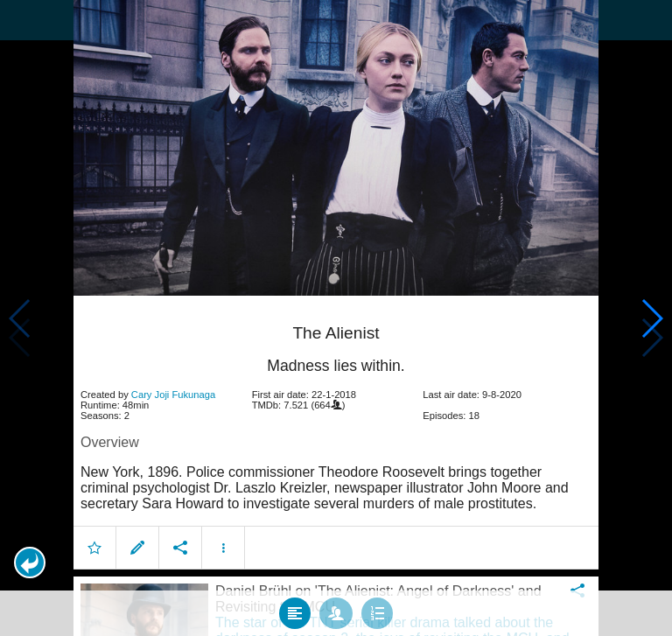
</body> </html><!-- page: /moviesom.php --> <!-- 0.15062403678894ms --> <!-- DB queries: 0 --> (336, 318)
